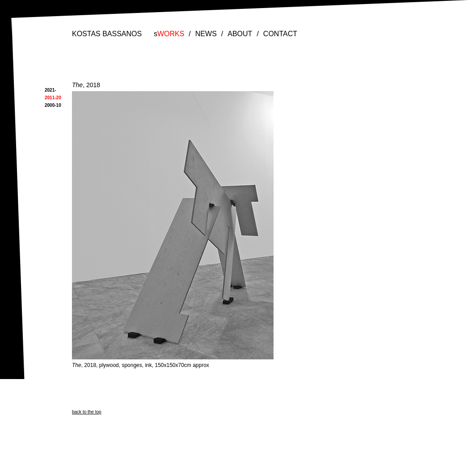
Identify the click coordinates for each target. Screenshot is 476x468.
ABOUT (240, 34)
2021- (51, 90)
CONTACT (280, 34)
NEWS (206, 34)
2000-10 (53, 105)
